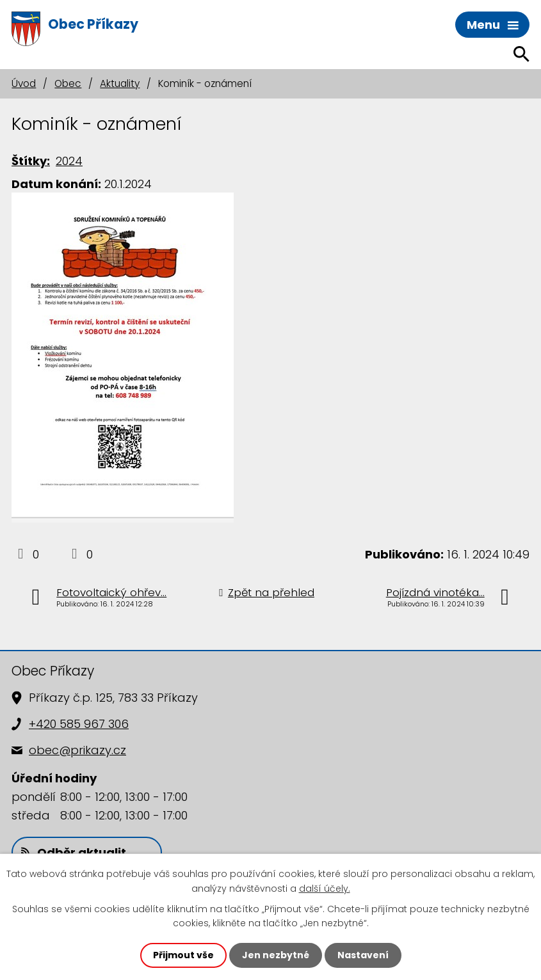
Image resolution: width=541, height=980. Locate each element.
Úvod (24, 83)
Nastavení (363, 955)
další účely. (325, 888)
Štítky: (31, 161)
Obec (68, 83)
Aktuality (120, 83)
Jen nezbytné (276, 955)
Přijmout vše (183, 955)
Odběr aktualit (74, 852)
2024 (69, 161)
